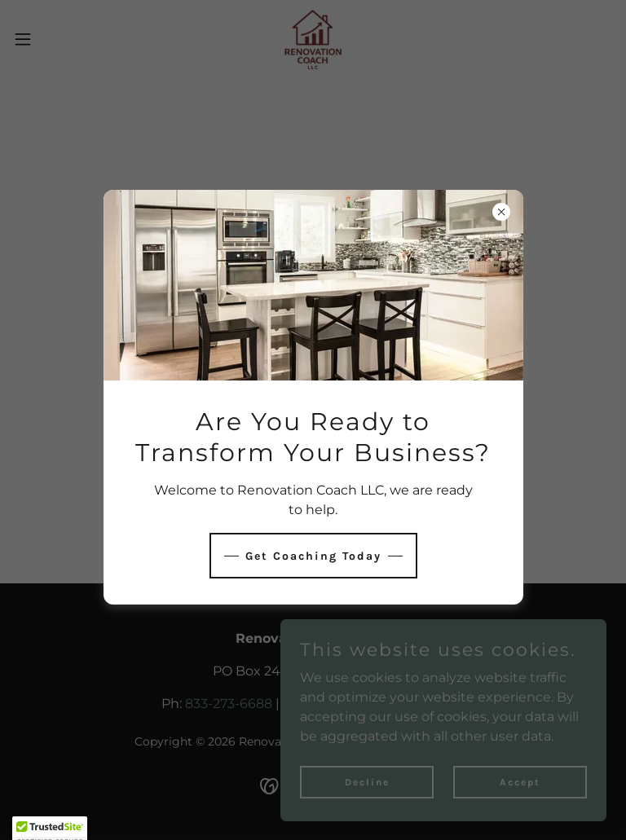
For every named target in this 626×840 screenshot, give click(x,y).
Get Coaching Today (313, 556)
